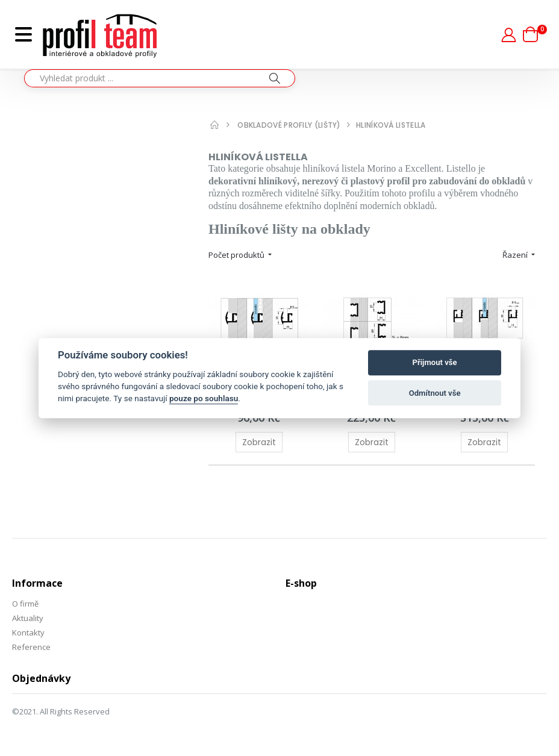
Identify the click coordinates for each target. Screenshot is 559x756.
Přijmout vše (435, 363)
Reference (31, 647)
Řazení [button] (516, 255)
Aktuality (28, 618)
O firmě (25, 604)
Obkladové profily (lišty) (289, 125)
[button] (535, 34)
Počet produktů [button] (237, 255)
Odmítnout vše (435, 393)
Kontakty (28, 633)
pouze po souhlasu (204, 399)
